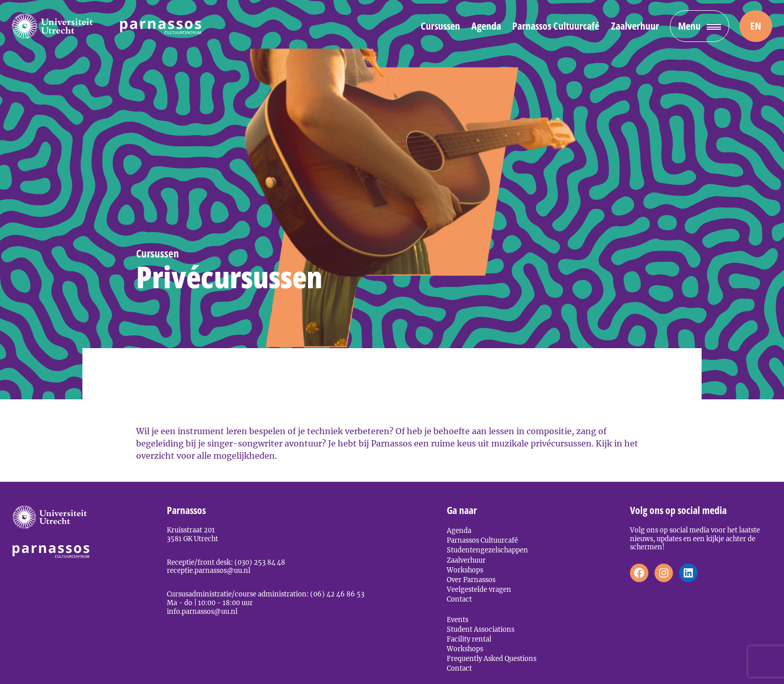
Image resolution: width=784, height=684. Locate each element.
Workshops (465, 570)
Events (458, 619)
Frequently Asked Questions (492, 658)
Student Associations (481, 629)
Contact (459, 599)
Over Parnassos (471, 580)
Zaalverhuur (635, 26)
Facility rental (469, 639)
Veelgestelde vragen (479, 589)
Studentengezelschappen (487, 550)
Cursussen (440, 26)
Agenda (486, 26)
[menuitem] (756, 26)
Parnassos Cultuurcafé (556, 26)
